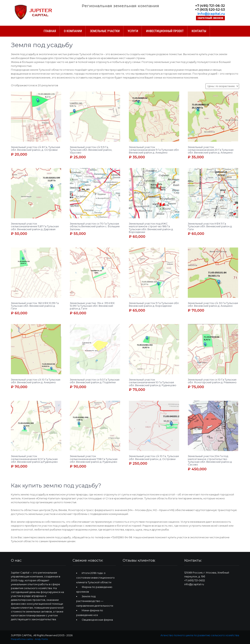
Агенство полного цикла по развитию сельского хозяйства (200, 635)
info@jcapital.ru (211, 14)
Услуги (133, 31)
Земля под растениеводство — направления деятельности (95, 601)
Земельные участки (105, 31)
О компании (73, 31)
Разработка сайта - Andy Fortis (29, 639)
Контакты (199, 31)
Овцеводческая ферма (97, 620)
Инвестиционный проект (165, 31)
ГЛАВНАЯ (50, 31)
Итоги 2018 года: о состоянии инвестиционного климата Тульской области (95, 578)
